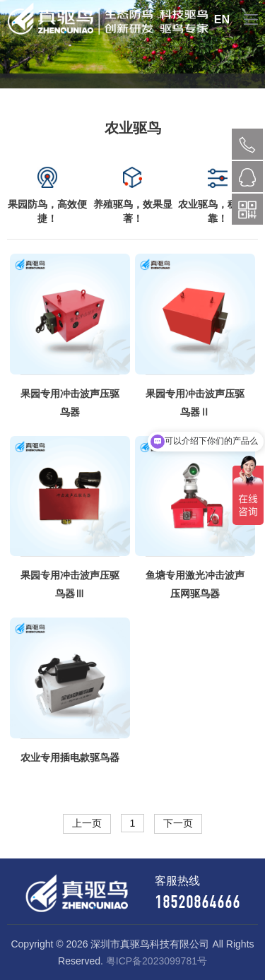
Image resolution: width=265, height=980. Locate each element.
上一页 (87, 823)
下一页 (178, 823)
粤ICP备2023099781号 (157, 961)
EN (222, 19)
